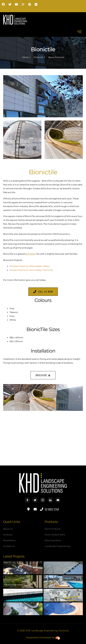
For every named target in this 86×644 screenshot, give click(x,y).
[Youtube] (58, 500)
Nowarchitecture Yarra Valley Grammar (31, 270)
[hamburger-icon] (79, 32)
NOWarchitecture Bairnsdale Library (30, 266)
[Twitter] (35, 500)
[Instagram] (43, 500)
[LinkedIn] (50, 500)
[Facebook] (27, 500)
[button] (6, 397)
